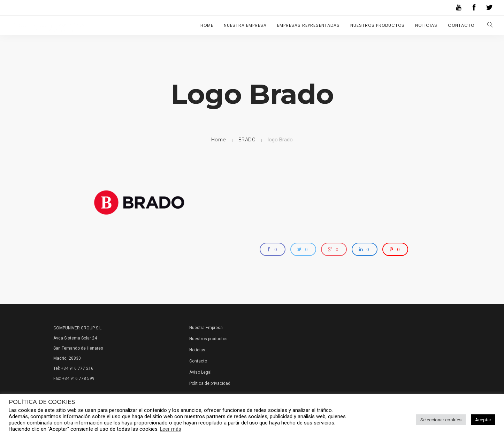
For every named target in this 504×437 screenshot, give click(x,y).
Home (207, 25)
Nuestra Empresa (245, 25)
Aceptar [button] (483, 420)
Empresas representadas (308, 25)
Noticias (426, 25)
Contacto (461, 25)
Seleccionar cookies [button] (441, 420)
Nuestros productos (208, 339)
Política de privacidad (210, 383)
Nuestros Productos (377, 25)
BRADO (247, 140)
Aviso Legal (200, 372)
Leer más (171, 429)
